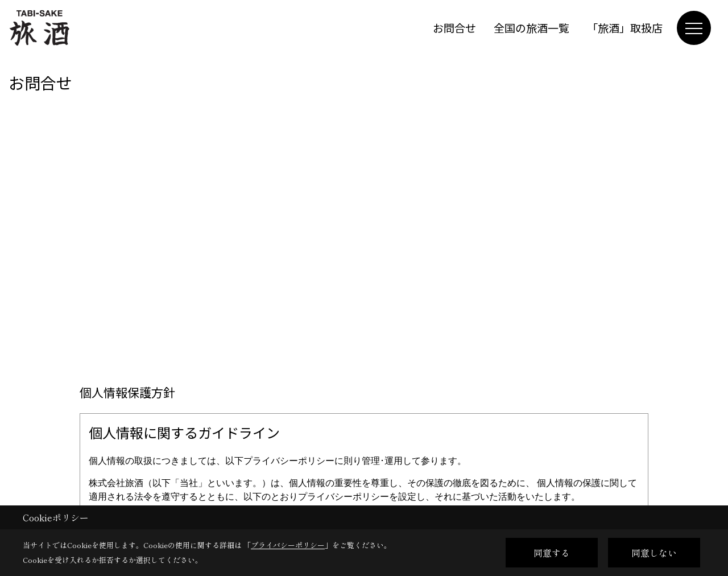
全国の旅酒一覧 (531, 28)
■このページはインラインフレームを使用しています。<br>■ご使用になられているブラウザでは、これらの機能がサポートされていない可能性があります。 (364, 192)
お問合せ (454, 28)
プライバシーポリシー (288, 545)
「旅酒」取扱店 (625, 28)
